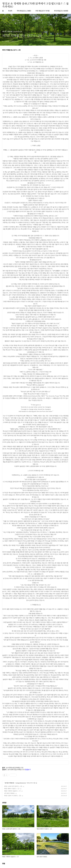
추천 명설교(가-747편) (43, 11)
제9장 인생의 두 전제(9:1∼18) (13, 796)
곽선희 (10, 11)
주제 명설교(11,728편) (24, 11)
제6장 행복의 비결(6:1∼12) (12, 789)
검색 (63, 4)
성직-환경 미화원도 (9, 793)
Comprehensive (21, 783)
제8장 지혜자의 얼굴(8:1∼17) (12, 791)
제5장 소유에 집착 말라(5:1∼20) (13, 786)
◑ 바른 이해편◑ (9, 783)
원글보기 (28, 769)
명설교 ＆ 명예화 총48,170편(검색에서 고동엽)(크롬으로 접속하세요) (35, 4)
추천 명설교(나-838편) (61, 11)
